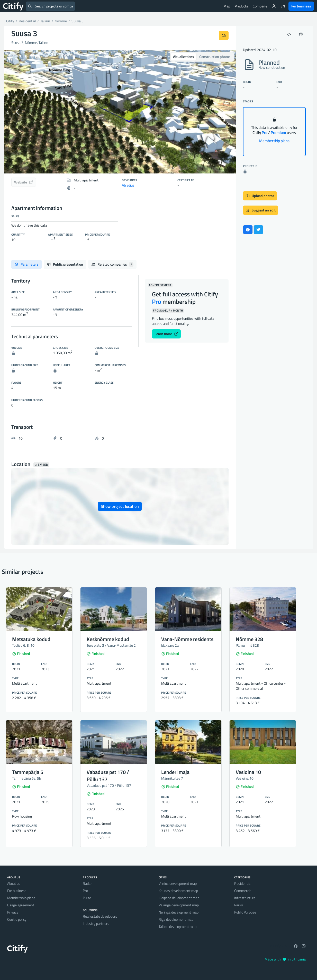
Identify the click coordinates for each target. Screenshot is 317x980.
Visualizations (183, 57)
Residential (243, 883)
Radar (87, 883)
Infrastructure (245, 898)
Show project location (120, 506)
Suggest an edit (261, 210)
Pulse (87, 898)
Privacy (13, 912)
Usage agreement (21, 905)
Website (24, 182)
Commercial (243, 891)
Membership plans (274, 141)
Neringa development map (179, 912)
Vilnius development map (178, 883)
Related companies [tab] (112, 264)
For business (301, 6)
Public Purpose (245, 912)
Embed (41, 465)
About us (14, 883)
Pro (85, 891)
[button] (21, 112)
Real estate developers (100, 916)
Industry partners (96, 923)
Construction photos (215, 57)
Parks (239, 905)
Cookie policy (17, 919)
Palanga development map (179, 905)
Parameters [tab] (26, 264)
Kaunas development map (178, 891)
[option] (120, 112)
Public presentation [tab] (65, 264)
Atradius (128, 185)
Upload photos (260, 196)
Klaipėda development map (179, 898)
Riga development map (176, 919)
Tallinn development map (178, 926)
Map (227, 6)
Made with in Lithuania (285, 959)
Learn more (166, 334)
